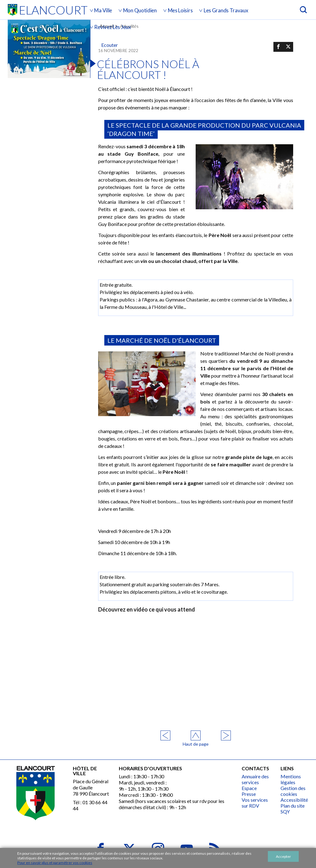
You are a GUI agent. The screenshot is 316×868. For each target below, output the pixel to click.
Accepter (283, 856)
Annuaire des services (255, 779)
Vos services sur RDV (255, 803)
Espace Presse (249, 791)
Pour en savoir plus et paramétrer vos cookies (55, 863)
